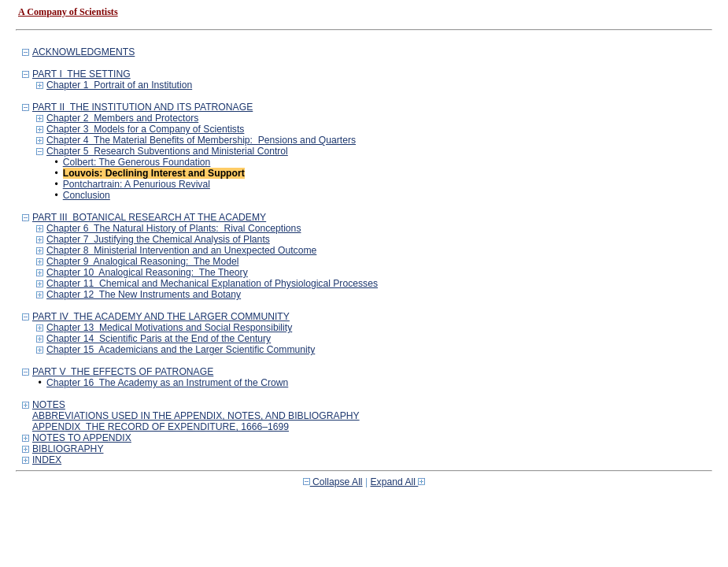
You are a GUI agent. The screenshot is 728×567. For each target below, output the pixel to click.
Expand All (398, 482)
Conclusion (87, 195)
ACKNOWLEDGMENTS (83, 52)
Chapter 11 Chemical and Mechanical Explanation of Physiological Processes (212, 283)
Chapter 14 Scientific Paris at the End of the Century (159, 339)
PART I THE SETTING (81, 74)
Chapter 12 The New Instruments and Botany (144, 295)
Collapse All (333, 482)
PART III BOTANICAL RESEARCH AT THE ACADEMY (149, 217)
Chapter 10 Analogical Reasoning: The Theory (147, 272)
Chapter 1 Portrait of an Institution (119, 85)
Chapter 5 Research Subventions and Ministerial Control (167, 151)
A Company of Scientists (68, 12)
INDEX (47, 460)
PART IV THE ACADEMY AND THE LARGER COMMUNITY (161, 317)
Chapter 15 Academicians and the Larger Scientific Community (181, 350)
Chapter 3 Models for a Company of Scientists (145, 129)
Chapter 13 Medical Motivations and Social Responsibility (169, 328)
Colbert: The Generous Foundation (137, 162)
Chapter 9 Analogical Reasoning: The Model (142, 261)
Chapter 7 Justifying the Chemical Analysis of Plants (158, 239)
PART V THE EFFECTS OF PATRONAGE (123, 372)
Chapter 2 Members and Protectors (122, 118)
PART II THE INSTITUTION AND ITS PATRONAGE (142, 107)
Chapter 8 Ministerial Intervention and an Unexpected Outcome (181, 250)
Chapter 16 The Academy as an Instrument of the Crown (167, 383)
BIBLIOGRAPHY (68, 449)
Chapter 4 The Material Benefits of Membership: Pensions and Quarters (201, 140)
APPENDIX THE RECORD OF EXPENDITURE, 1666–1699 (161, 427)
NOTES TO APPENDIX (82, 438)
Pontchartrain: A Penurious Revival (137, 184)
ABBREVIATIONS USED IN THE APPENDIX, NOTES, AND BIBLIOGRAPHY (196, 416)
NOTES (49, 405)
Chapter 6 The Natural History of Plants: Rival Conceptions (174, 228)
